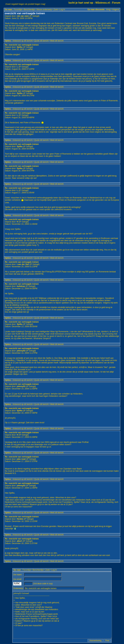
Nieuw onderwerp (44, 9)
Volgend (116, 9)
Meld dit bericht (57, 41)
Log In (62, 9)
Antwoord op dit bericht (23, 41)
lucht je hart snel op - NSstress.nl (89, 3)
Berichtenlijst (29, 9)
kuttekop (21, 286)
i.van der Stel (23, 264)
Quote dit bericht (41, 41)
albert (19, 541)
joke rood (21, 459)
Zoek (56, 9)
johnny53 (21, 351)
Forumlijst (18, 9)
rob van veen (23, 16)
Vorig (108, 9)
